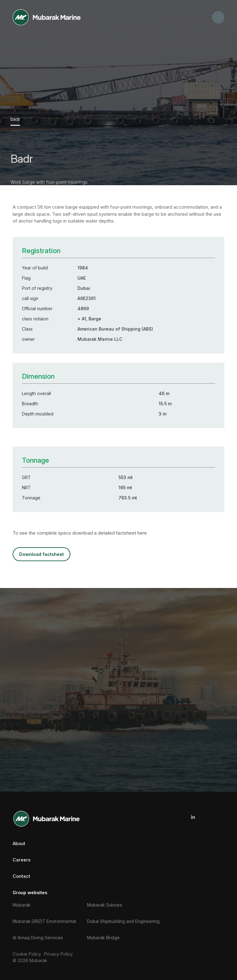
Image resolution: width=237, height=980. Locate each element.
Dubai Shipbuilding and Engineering (123, 921)
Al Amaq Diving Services (38, 937)
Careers (22, 859)
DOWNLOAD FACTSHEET (41, 554)
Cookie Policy (27, 954)
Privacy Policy (58, 954)
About (19, 843)
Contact (21, 876)
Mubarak (22, 904)
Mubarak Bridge (103, 937)
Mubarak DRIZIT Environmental (44, 921)
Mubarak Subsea (104, 904)
